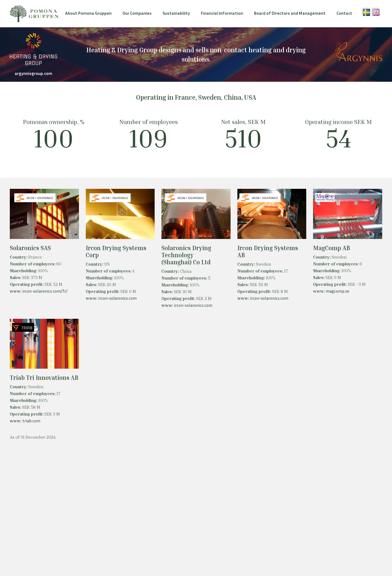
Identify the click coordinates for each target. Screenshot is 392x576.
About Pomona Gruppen (88, 13)
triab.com (31, 421)
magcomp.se (337, 291)
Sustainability (176, 13)
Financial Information (222, 13)
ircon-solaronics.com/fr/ (45, 291)
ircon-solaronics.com (117, 298)
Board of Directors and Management (290, 13)
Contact (344, 13)
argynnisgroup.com (33, 73)
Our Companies (137, 13)
